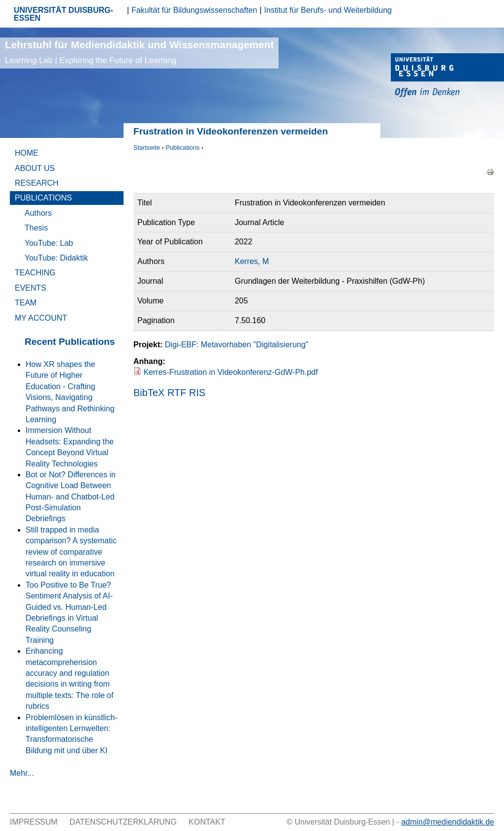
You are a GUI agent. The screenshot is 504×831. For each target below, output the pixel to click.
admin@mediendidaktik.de (448, 822)
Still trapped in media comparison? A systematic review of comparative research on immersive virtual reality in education (71, 552)
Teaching (35, 273)
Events (31, 288)
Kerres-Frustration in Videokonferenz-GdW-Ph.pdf (230, 372)
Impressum (34, 822)
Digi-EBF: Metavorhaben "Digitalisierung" (236, 345)
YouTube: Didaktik (56, 258)
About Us (35, 168)
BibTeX (149, 393)
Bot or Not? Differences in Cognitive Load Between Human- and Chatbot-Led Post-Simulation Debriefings (71, 497)
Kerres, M (252, 261)
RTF (177, 393)
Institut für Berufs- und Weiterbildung (328, 10)
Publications (182, 148)
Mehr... (22, 773)
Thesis (36, 228)
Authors (38, 213)
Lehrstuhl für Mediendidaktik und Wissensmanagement (139, 52)
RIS (197, 393)
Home (27, 153)
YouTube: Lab (49, 243)
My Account (41, 318)
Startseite (147, 148)
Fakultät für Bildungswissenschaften (194, 10)
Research (37, 183)
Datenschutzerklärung (123, 822)
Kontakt (207, 822)
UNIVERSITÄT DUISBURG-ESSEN (63, 14)
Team (26, 303)
